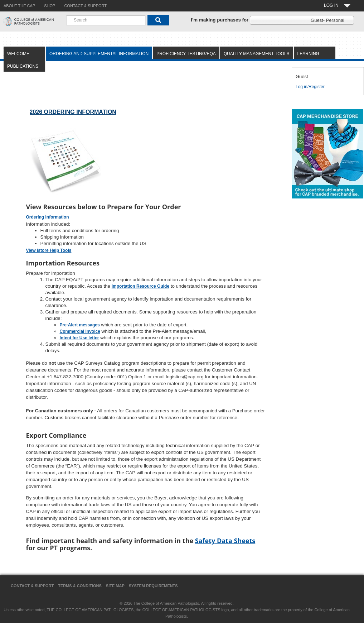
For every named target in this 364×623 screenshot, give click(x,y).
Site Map (115, 586)
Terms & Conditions (80, 586)
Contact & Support (32, 586)
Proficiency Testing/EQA (186, 54)
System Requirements (153, 586)
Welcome (18, 54)
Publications (23, 66)
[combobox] (106, 20)
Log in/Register (310, 87)
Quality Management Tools (257, 54)
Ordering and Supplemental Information (99, 54)
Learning (308, 54)
